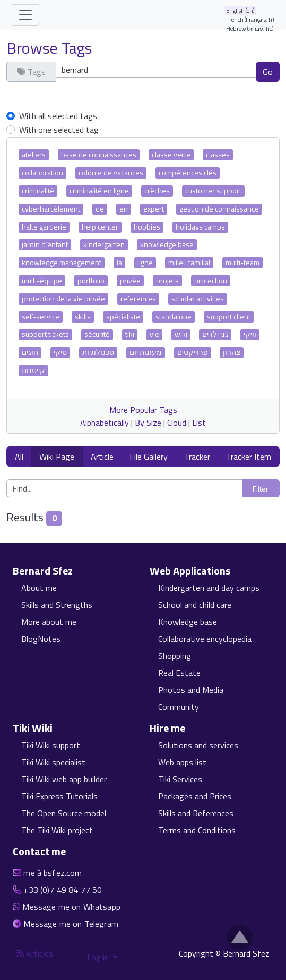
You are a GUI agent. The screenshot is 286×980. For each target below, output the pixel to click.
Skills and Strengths (57, 605)
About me (39, 588)
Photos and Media (191, 690)
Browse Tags (49, 48)
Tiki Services (180, 779)
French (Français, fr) (250, 19)
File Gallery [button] (149, 457)
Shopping (175, 656)
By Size (148, 423)
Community (179, 707)
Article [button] (102, 457)
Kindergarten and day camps (209, 588)
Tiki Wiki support (51, 745)
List (199, 423)
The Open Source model (64, 813)
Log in (99, 957)
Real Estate (179, 673)
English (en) (240, 10)
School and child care (195, 605)
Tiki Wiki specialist (53, 762)
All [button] (19, 457)
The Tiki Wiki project (57, 830)
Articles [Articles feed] (35, 953)
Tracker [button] (197, 457)
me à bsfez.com (53, 873)
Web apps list (182, 762)
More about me (49, 622)
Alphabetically (105, 423)
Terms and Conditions (197, 830)
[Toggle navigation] (25, 15)
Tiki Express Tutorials (59, 796)
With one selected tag (59, 130)
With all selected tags (58, 116)
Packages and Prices (195, 796)
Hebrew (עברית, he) (250, 28)
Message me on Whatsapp (71, 907)
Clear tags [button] (31, 91)
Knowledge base (188, 622)
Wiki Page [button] (57, 457)
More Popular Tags (143, 410)
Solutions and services (198, 745)
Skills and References (196, 813)
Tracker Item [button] (249, 457)
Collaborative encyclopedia (205, 639)
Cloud (177, 423)
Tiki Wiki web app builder (64, 779)
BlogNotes (41, 639)
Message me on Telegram (71, 924)
